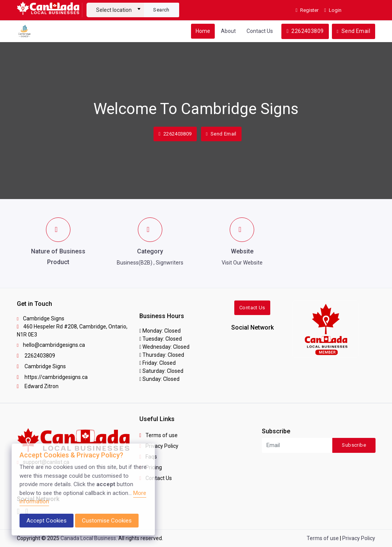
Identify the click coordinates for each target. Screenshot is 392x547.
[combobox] (115, 7)
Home (203, 31)
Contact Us (260, 31)
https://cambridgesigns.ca (52, 377)
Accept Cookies (47, 521)
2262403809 (305, 31)
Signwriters (170, 263)
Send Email (354, 31)
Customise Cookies (107, 521)
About (228, 31)
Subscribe (354, 445)
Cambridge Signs (41, 366)
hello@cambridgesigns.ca (51, 345)
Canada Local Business (88, 538)
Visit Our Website (242, 263)
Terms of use (158, 435)
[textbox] (115, 10)
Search (161, 10)
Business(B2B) (135, 263)
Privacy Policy (159, 446)
